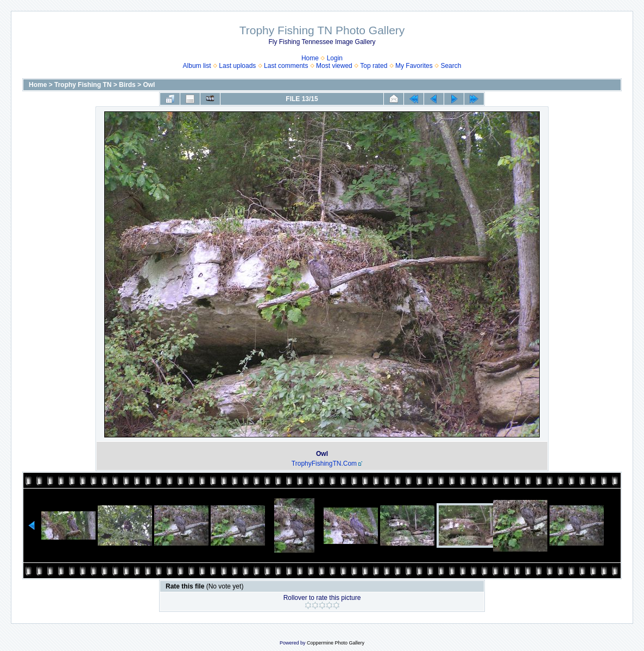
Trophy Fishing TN (83, 85)
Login (335, 58)
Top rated (374, 66)
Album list (197, 66)
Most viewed (334, 66)
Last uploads (237, 66)
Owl (149, 85)
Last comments (286, 66)
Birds (127, 85)
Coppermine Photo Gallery (336, 643)
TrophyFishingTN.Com (324, 464)
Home (310, 58)
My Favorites (414, 66)
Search (451, 66)
